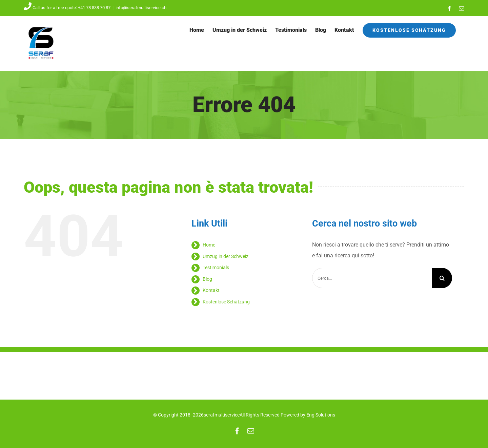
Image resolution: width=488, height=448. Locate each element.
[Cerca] (442, 278)
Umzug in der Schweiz (226, 256)
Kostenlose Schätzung (226, 302)
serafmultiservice (222, 415)
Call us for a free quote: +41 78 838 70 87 (67, 8)
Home (209, 245)
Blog (207, 279)
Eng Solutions (321, 415)
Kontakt (211, 290)
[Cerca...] (372, 278)
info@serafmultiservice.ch (141, 8)
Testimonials (216, 268)
